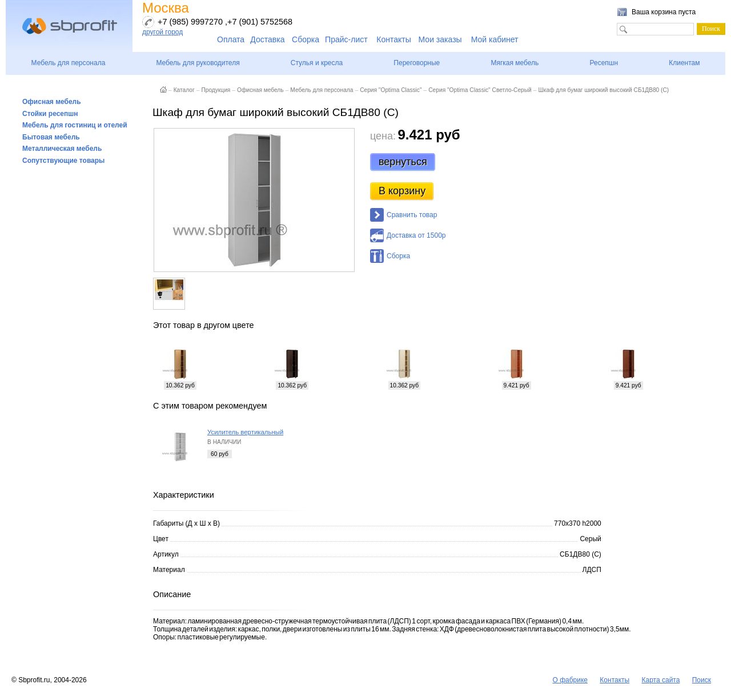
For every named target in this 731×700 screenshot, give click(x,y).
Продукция (216, 90)
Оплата (231, 39)
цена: (383, 136)
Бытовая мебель (51, 137)
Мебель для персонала (69, 63)
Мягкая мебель (515, 63)
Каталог (184, 90)
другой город (162, 32)
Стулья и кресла (317, 63)
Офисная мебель (52, 102)
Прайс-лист (346, 39)
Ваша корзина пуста (664, 12)
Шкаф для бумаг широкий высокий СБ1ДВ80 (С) (603, 90)
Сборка (306, 39)
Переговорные (417, 63)
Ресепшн (604, 63)
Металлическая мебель (62, 149)
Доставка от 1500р (416, 235)
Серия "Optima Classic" (391, 90)
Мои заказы (440, 39)
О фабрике (570, 680)
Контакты (393, 39)
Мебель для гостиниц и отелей (75, 125)
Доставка (267, 39)
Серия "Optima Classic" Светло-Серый (480, 90)
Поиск (702, 680)
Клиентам (684, 63)
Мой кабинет (495, 39)
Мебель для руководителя (198, 63)
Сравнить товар (412, 215)
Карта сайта (661, 680)
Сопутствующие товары (63, 161)
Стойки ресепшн (50, 114)
